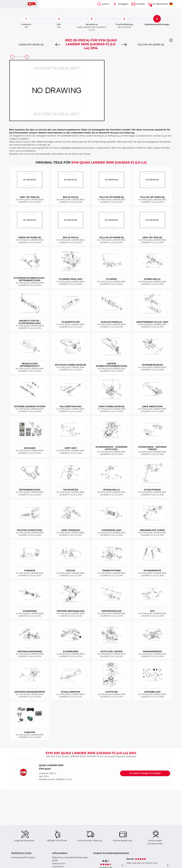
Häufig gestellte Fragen (23, 857)
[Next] (124, 45)
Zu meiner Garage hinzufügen (145, 773)
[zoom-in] (27, 57)
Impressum (58, 867)
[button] (171, 40)
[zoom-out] (12, 57)
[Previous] (58, 45)
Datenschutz (59, 864)
